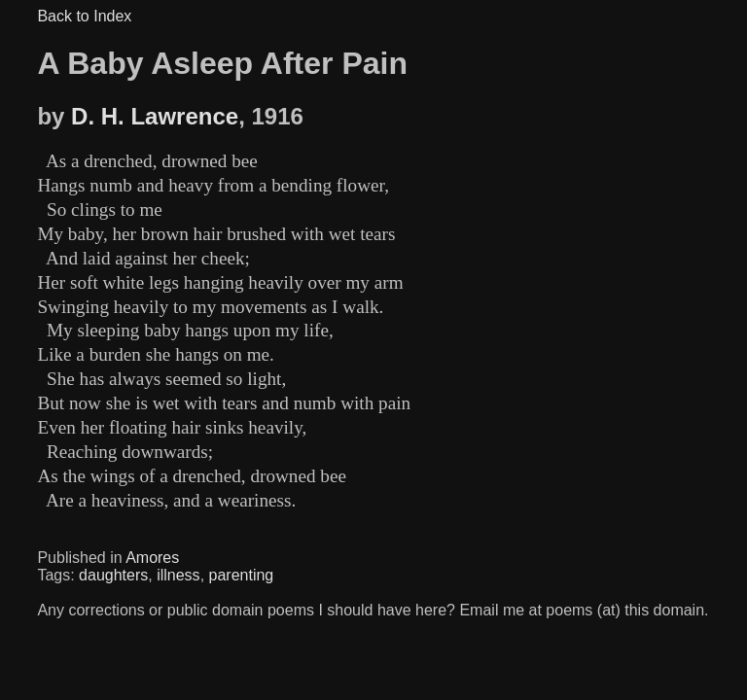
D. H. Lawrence (155, 116)
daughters (113, 575)
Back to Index (84, 16)
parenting (242, 575)
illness (178, 575)
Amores (152, 558)
